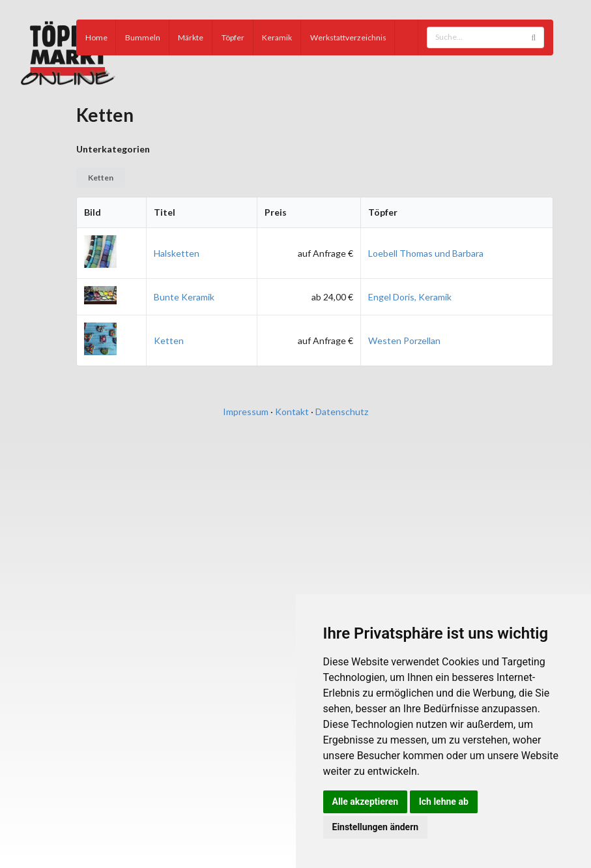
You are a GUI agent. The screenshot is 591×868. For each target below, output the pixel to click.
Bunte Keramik (184, 297)
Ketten (101, 178)
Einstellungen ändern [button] (376, 827)
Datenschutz (342, 412)
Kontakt (292, 412)
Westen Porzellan (404, 340)
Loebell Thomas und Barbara (426, 253)
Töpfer (233, 37)
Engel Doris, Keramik (410, 297)
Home (96, 37)
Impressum (246, 412)
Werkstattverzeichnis (348, 37)
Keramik (277, 37)
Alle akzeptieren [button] (366, 802)
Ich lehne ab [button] (444, 802)
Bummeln (143, 37)
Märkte (191, 37)
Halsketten (177, 253)
